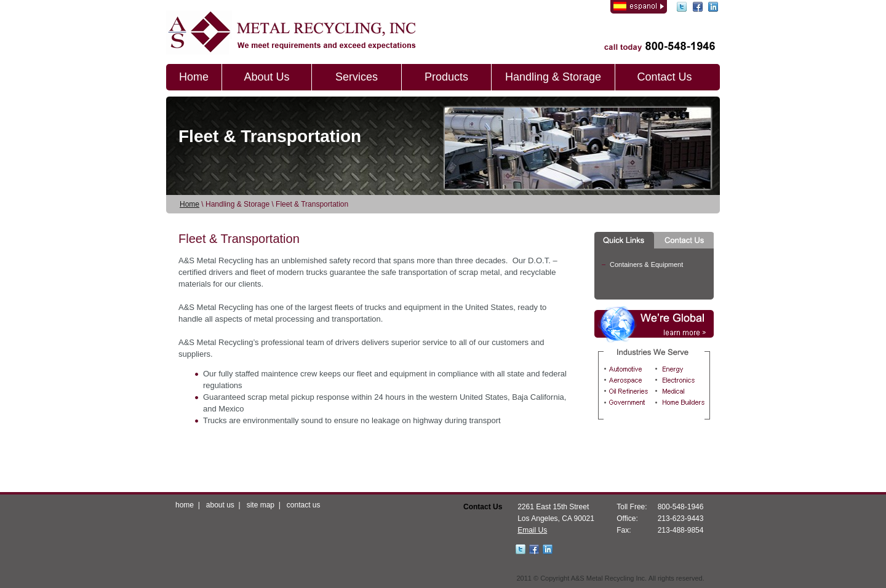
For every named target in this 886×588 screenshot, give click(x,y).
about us (220, 505)
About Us (266, 77)
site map (261, 505)
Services (357, 77)
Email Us (532, 530)
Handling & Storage (553, 77)
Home (194, 77)
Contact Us (664, 77)
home (185, 505)
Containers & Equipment (646, 264)
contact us (304, 505)
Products (446, 77)
